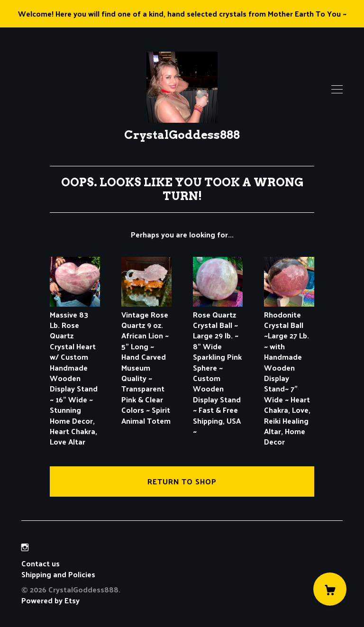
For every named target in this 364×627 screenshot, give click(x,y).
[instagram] (25, 547)
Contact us (41, 563)
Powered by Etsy (50, 600)
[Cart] (330, 589)
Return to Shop (182, 481)
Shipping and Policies (58, 574)
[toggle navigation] (337, 90)
